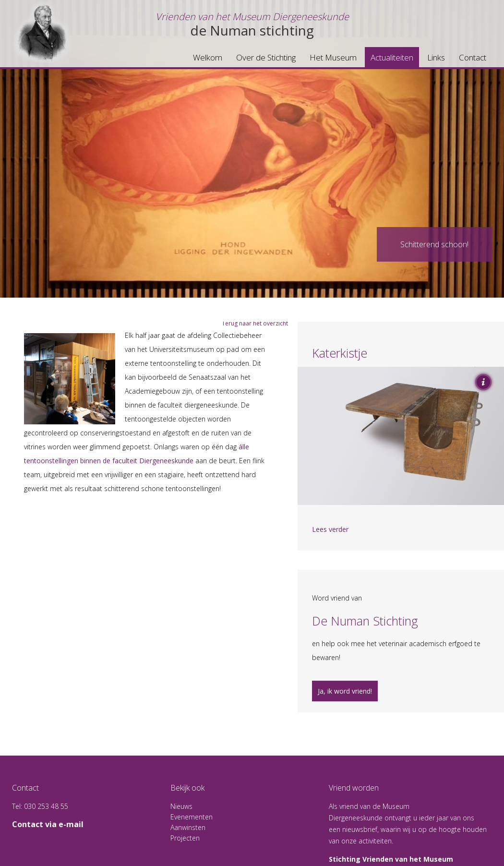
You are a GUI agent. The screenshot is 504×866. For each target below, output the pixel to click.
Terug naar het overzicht (255, 323)
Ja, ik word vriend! (345, 691)
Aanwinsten (188, 827)
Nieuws (181, 806)
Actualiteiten (392, 57)
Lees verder (330, 529)
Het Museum (333, 57)
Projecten (185, 838)
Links (436, 57)
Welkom (208, 57)
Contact (473, 57)
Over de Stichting (266, 57)
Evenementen (192, 817)
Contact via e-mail (48, 824)
